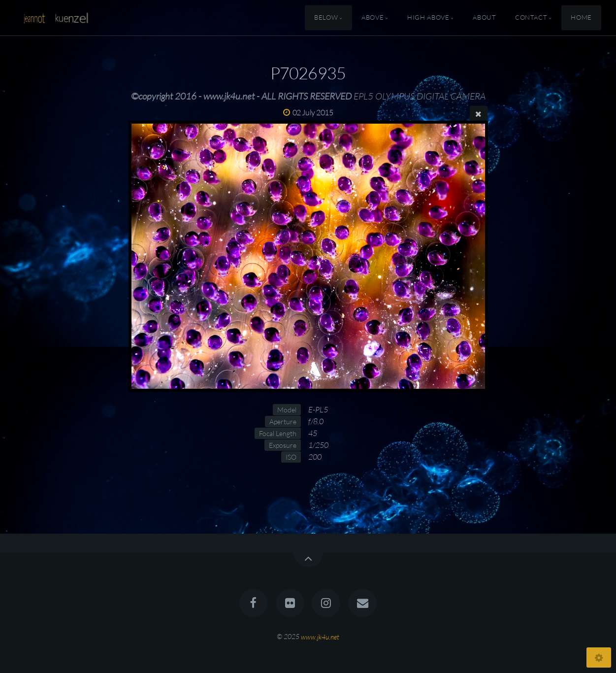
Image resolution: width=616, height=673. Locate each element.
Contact (531, 18)
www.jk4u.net (320, 636)
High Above (428, 18)
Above (373, 18)
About (484, 18)
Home (581, 18)
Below (326, 18)
